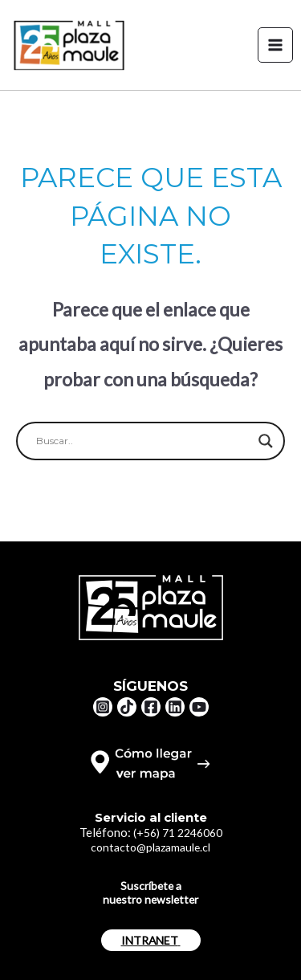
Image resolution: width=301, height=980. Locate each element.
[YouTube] (199, 707)
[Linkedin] (175, 707)
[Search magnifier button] (266, 441)
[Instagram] (103, 707)
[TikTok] (127, 707)
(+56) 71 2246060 (178, 833)
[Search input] (143, 441)
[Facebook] (151, 707)
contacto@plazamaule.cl (150, 847)
